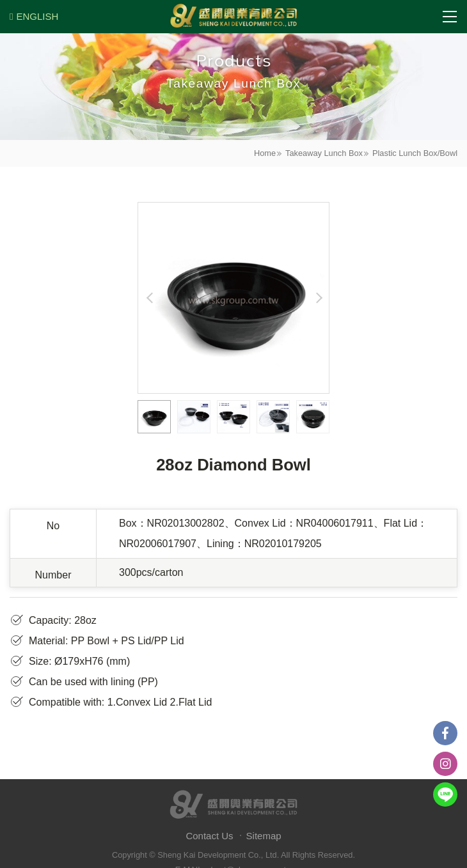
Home (265, 153)
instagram (445, 764)
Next (318, 298)
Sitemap (264, 836)
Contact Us (209, 836)
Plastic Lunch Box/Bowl (415, 153)
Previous (149, 298)
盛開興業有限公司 (233, 17)
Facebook (445, 733)
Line (445, 794)
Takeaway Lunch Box (324, 153)
